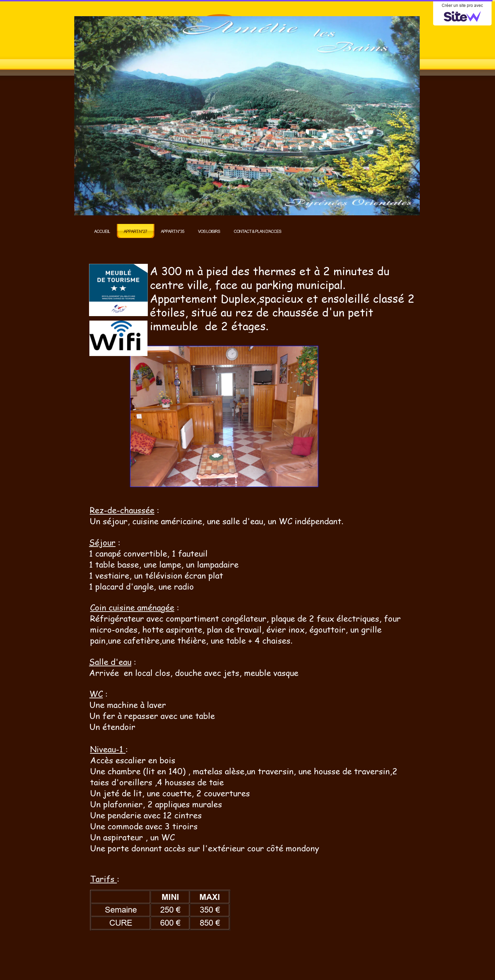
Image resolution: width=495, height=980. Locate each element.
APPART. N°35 (173, 231)
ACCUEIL (102, 231)
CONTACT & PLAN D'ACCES (257, 231)
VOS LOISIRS (209, 231)
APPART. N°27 (135, 231)
